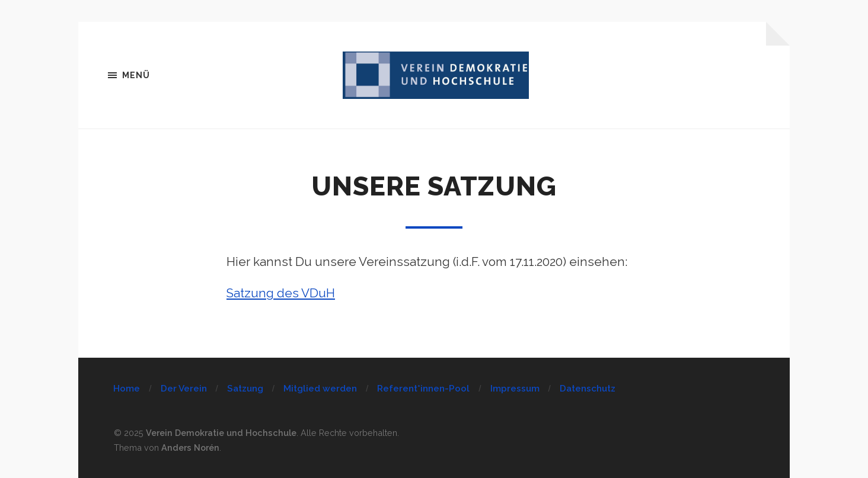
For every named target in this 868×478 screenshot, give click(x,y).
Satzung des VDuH (281, 293)
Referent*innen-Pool (423, 389)
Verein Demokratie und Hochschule (221, 433)
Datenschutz (588, 389)
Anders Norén (190, 447)
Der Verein (184, 389)
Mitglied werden (320, 389)
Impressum (515, 389)
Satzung (245, 389)
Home (127, 389)
